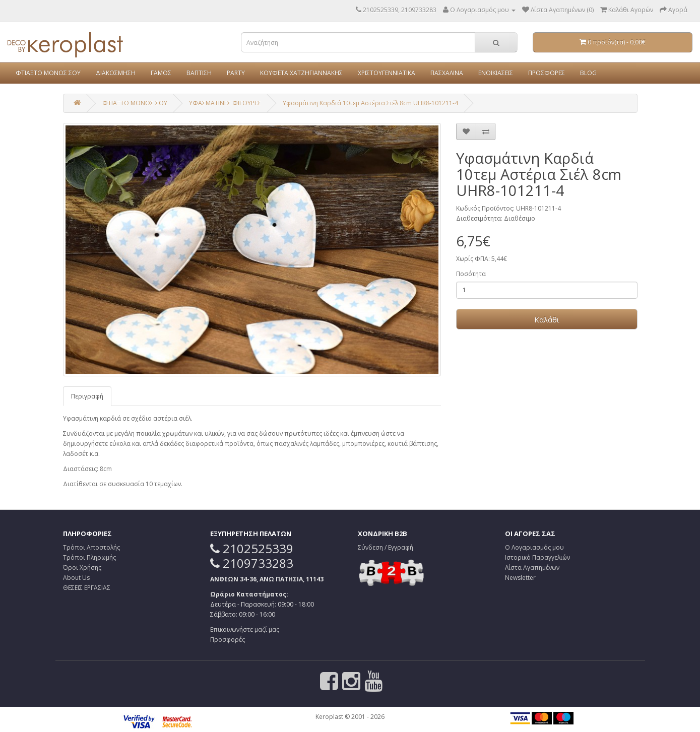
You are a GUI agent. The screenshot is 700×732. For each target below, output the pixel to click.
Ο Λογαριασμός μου (534, 547)
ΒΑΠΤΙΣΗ (199, 73)
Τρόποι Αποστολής (91, 547)
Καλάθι (547, 319)
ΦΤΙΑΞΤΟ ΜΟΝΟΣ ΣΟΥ (48, 73)
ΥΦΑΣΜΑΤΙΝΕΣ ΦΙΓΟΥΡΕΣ (225, 103)
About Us (76, 578)
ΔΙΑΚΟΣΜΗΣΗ (116, 73)
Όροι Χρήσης (82, 568)
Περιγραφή (87, 396)
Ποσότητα (471, 274)
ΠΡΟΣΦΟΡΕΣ (547, 73)
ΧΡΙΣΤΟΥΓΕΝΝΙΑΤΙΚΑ (387, 73)
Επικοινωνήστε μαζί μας (245, 629)
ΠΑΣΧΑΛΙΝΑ (447, 73)
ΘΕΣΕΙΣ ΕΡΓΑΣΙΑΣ (87, 588)
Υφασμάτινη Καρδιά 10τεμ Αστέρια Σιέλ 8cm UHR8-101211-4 (370, 103)
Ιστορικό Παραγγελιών (537, 557)
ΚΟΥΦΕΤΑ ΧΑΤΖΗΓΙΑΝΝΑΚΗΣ (301, 73)
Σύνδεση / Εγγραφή (386, 547)
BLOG (588, 73)
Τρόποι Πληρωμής (89, 557)
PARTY (236, 73)
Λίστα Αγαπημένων (532, 568)
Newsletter (520, 578)
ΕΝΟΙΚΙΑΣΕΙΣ (496, 73)
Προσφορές (228, 640)
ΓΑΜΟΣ (161, 73)
